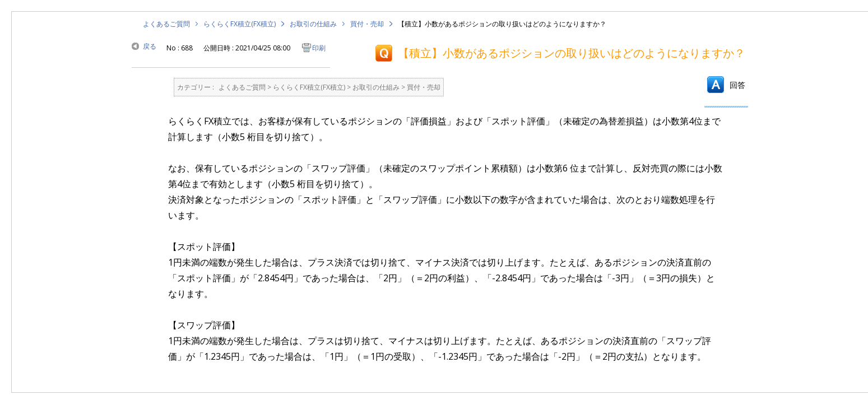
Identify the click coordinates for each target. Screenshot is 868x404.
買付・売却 (367, 24)
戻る (150, 46)
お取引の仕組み (313, 24)
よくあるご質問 (166, 24)
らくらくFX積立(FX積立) (240, 24)
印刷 (319, 48)
